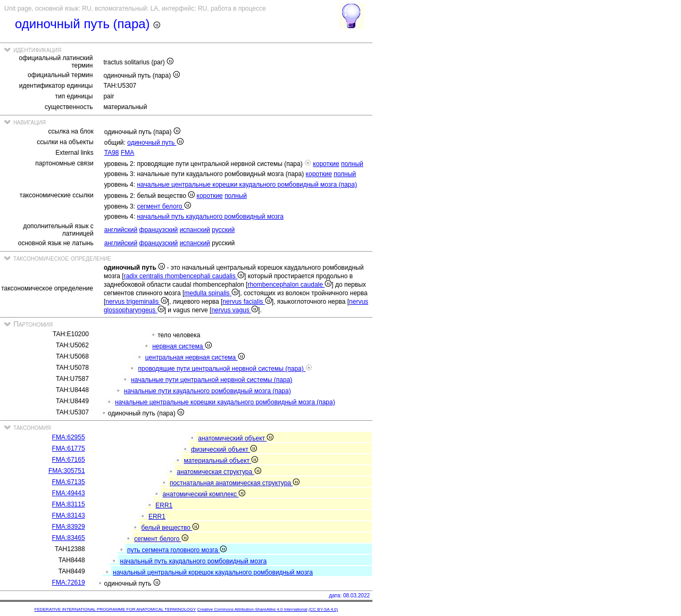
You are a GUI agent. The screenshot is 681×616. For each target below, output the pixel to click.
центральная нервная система (195, 357)
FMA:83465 (69, 538)
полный (352, 164)
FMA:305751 (67, 471)
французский (159, 230)
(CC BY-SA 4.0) (323, 609)
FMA (127, 153)
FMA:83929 (69, 527)
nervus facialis (247, 302)
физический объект (224, 449)
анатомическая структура (219, 472)
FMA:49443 (69, 493)
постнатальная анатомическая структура (235, 483)
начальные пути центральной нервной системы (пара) (211, 380)
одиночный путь (155, 143)
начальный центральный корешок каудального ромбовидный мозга (213, 572)
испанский (195, 230)
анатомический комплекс (204, 494)
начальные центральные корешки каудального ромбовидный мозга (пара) (247, 185)
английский (121, 230)
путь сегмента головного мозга (177, 550)
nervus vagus (235, 310)
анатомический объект (236, 438)
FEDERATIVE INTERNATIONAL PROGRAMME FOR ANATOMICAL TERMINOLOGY (115, 609)
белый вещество (171, 528)
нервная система (182, 346)
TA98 (112, 153)
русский (223, 230)
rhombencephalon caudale (289, 285)
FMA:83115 (69, 504)
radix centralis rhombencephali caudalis (184, 276)
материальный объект (221, 461)
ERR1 (164, 505)
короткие (326, 164)
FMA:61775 (69, 448)
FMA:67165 (69, 460)
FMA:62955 (69, 437)
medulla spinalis (211, 293)
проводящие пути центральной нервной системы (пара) (226, 369)
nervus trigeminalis (136, 302)
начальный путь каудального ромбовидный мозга (210, 217)
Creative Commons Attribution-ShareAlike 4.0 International (252, 609)
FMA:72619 (69, 582)
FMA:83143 (69, 515)
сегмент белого (164, 206)
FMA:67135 (69, 482)
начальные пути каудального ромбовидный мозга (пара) (207, 391)
